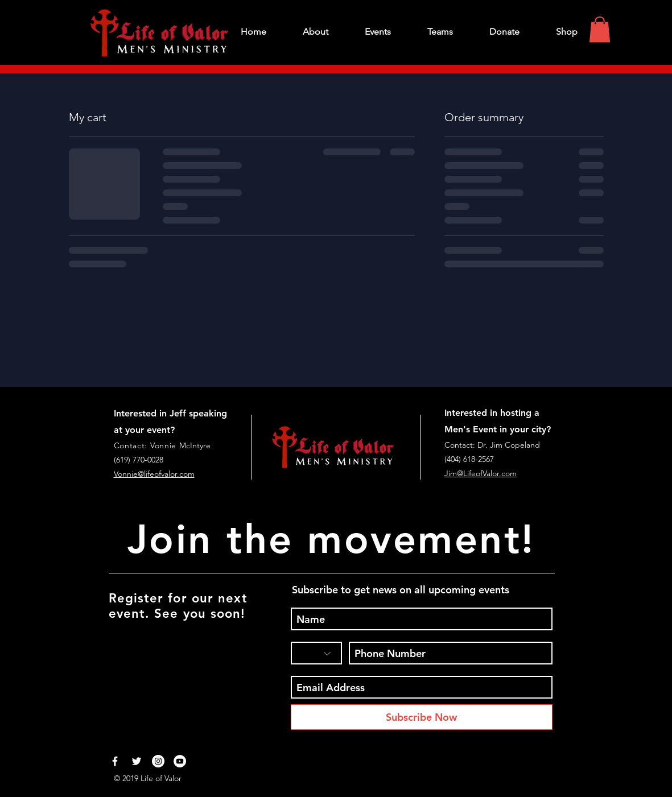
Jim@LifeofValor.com (481, 473)
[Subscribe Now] (422, 717)
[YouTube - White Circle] (180, 761)
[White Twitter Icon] (137, 761)
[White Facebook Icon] (115, 761)
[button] (600, 29)
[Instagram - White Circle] (158, 761)
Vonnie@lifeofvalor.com (154, 474)
